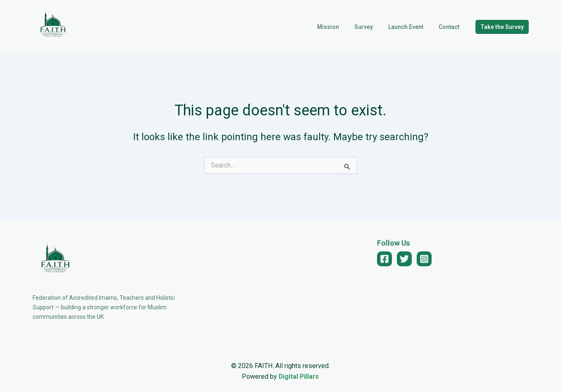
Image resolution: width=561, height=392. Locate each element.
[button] (502, 27)
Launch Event (412, 27)
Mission (341, 27)
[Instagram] (424, 259)
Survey (373, 27)
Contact (451, 27)
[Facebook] (384, 259)
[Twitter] (404, 259)
